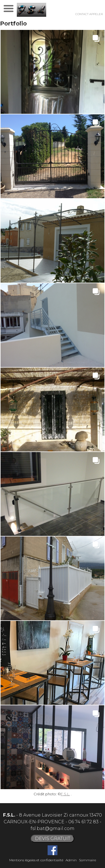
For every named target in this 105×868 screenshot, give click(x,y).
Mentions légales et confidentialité (36, 860)
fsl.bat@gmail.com (53, 828)
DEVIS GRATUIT (53, 839)
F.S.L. (65, 794)
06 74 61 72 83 (83, 822)
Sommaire (88, 860)
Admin (71, 860)
